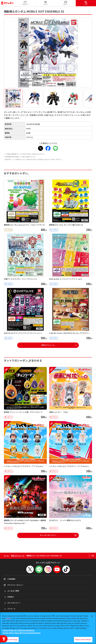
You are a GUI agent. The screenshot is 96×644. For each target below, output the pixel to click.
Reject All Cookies (83, 639)
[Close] (92, 616)
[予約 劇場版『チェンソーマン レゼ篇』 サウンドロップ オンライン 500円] (25, 393)
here (8, 618)
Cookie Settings (10, 639)
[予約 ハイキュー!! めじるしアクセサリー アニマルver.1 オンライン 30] (25, 447)
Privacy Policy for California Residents (19, 630)
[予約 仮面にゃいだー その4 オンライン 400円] (71, 393)
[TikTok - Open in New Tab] (66, 569)
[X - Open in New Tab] (40, 148)
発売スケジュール (48, 345)
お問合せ (11, 597)
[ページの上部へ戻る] (93, 556)
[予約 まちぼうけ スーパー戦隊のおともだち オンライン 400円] (71, 502)
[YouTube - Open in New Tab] (57, 569)
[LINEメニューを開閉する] (39, 569)
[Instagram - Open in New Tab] (48, 569)
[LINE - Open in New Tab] (55, 148)
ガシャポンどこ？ (14, 603)
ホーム (6, 556)
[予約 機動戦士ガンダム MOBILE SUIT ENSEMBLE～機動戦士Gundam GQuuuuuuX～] (25, 502)
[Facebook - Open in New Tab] (48, 148)
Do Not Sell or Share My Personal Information (22, 633)
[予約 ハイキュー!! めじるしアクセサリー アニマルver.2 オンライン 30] (71, 447)
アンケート (11, 609)
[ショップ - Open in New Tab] (45, 3)
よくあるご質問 (13, 591)
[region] (48, 628)
